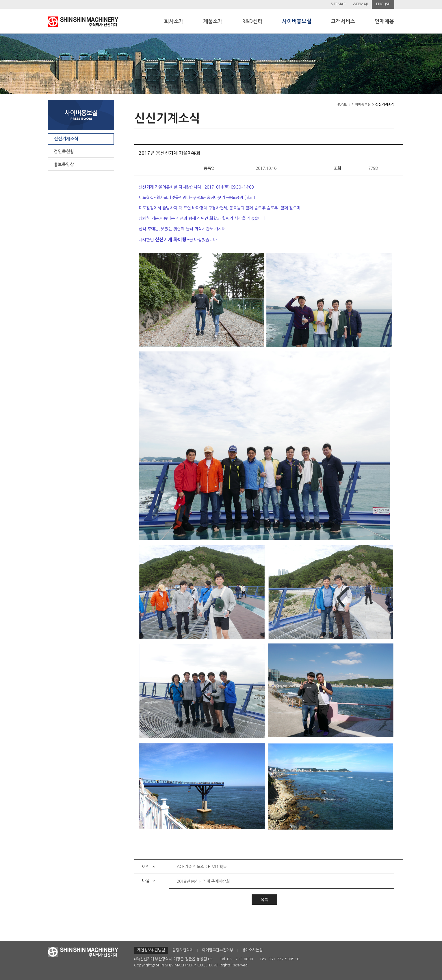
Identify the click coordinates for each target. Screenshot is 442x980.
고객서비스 (343, 21)
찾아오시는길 (252, 950)
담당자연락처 (183, 950)
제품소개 (213, 21)
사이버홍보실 (297, 21)
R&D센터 (252, 21)
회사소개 (174, 21)
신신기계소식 (66, 139)
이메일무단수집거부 (218, 950)
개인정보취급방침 (151, 950)
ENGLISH (383, 4)
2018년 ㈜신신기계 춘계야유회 (203, 881)
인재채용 (385, 21)
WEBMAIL (361, 4)
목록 (264, 900)
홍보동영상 (64, 164)
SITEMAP (338, 4)
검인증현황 (64, 151)
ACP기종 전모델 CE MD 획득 (202, 867)
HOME (342, 104)
